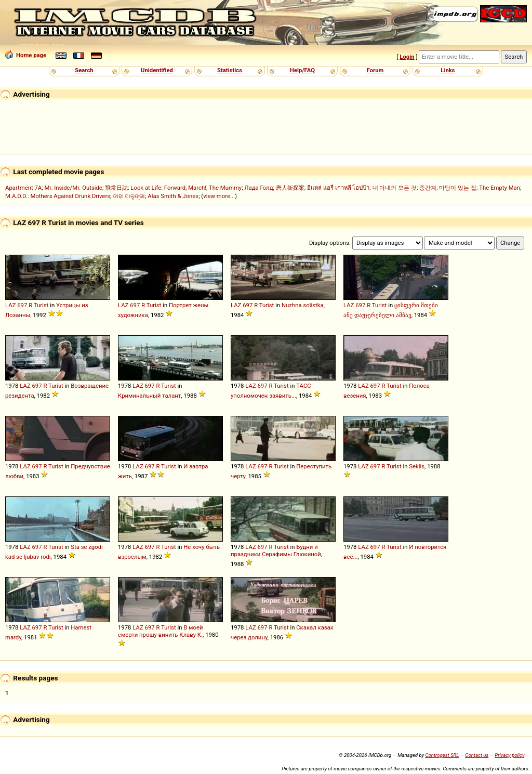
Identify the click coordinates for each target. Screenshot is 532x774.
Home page (26, 55)
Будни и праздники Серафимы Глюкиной (276, 550)
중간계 (428, 188)
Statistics (230, 70)
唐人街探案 (290, 188)
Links (448, 70)
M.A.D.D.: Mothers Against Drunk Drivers (58, 196)
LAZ (10, 305)
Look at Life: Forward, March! (168, 188)
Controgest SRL (442, 755)
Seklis (417, 466)
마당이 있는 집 (458, 188)
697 (22, 305)
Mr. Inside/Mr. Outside (73, 188)
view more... (219, 196)
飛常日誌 (116, 188)
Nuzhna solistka (303, 305)
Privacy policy (509, 755)
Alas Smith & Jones (173, 196)
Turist (41, 305)
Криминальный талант (149, 396)
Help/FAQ (302, 70)
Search (84, 70)
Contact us (477, 755)
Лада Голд (258, 188)
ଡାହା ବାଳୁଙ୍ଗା (129, 196)
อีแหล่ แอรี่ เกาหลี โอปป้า (338, 188)
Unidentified (157, 70)
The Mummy (225, 188)
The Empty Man (500, 188)
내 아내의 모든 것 (395, 188)
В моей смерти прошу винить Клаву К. (161, 631)
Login (407, 57)
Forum (375, 70)
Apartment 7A (23, 188)
